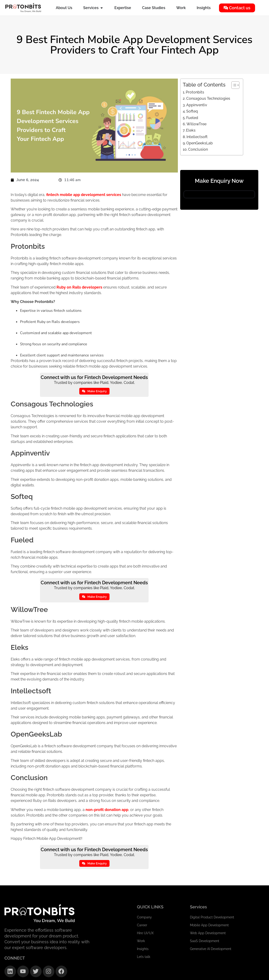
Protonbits (195, 92)
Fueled (192, 118)
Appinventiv (197, 105)
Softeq (192, 111)
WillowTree (196, 124)
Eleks (191, 130)
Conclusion (198, 149)
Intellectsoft (197, 137)
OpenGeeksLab (199, 143)
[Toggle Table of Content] (233, 85)
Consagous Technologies (208, 98)
